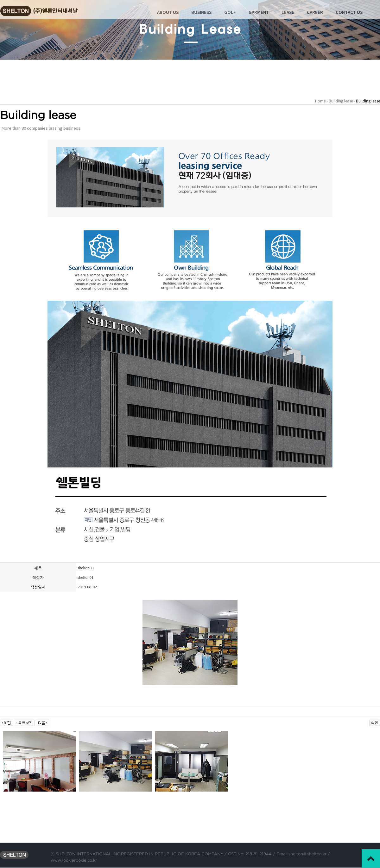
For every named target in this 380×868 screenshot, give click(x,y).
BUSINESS (201, 13)
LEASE (288, 13)
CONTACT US (349, 13)
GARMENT (259, 13)
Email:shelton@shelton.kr (301, 854)
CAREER (315, 13)
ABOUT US (168, 13)
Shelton (45, 8)
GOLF (230, 13)
